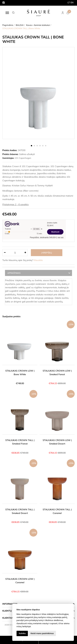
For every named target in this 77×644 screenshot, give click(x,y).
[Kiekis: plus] (25, 253)
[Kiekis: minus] (5, 253)
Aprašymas (14, 273)
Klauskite (38, 260)
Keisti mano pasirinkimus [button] (42, 633)
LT (69, 3)
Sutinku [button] (22, 633)
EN (72, 3)
